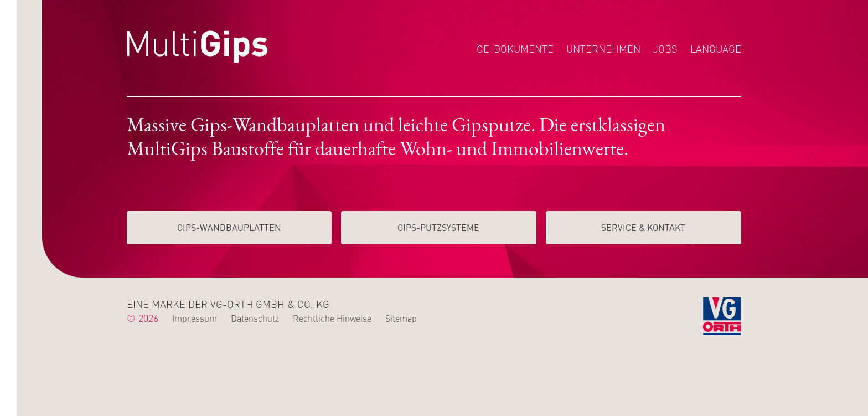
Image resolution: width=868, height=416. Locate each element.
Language (716, 48)
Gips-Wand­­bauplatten (229, 227)
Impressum (195, 318)
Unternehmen (603, 48)
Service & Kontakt (643, 227)
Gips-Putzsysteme (438, 227)
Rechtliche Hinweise (332, 318)
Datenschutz (255, 318)
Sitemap (401, 318)
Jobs (665, 48)
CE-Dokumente (515, 48)
